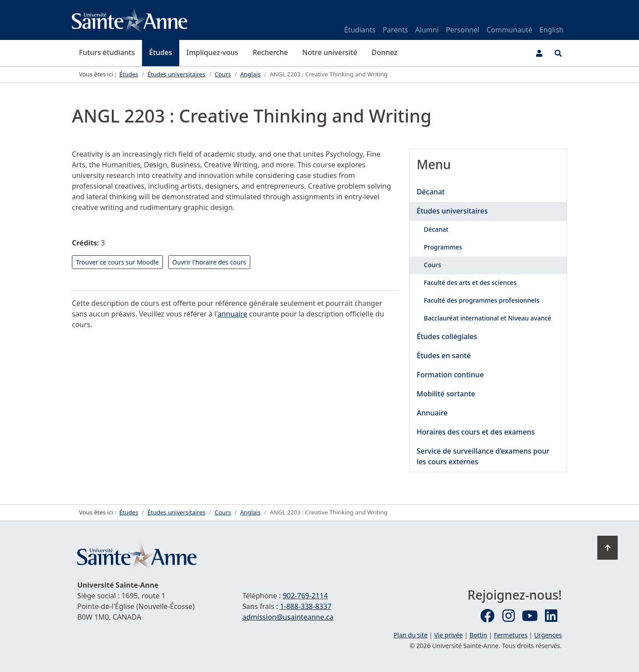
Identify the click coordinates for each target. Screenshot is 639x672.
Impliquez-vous (212, 52)
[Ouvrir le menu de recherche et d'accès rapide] (558, 53)
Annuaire (432, 413)
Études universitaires (452, 211)
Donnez (384, 52)
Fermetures (511, 635)
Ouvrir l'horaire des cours (209, 262)
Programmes (443, 247)
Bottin (478, 635)
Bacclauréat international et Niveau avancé (487, 318)
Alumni (427, 30)
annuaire (232, 314)
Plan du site (410, 635)
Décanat (431, 192)
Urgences (548, 635)
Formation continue (450, 375)
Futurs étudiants (107, 52)
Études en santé (444, 356)
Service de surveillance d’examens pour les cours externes (483, 456)
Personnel (463, 30)
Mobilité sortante (446, 394)
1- (306, 606)
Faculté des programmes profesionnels (481, 300)
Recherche (270, 52)
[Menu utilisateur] (539, 53)
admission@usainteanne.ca (288, 617)
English (552, 30)
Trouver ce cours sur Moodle (117, 262)
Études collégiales (447, 336)
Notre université (330, 52)
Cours (432, 265)
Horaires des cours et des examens (476, 432)
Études (161, 52)
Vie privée (448, 635)
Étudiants (360, 30)
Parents (395, 30)
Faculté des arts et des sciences (470, 283)
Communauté (509, 30)
